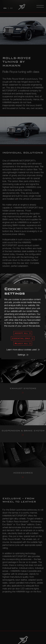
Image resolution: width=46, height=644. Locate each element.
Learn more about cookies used (22, 350)
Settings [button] (21, 355)
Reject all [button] (21, 343)
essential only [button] (21, 338)
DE (11, 8)
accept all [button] (21, 333)
